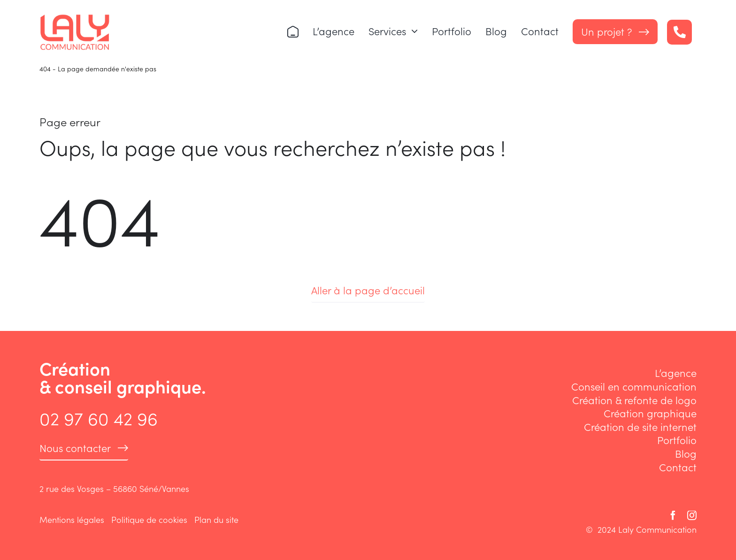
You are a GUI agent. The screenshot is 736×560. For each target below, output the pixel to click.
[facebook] (673, 515)
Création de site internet (640, 426)
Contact (678, 467)
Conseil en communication (634, 386)
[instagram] (692, 515)
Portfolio (677, 440)
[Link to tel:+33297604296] (679, 32)
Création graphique (650, 413)
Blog (686, 453)
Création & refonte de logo (634, 400)
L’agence (676, 372)
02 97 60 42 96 (99, 418)
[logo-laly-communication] (75, 18)
